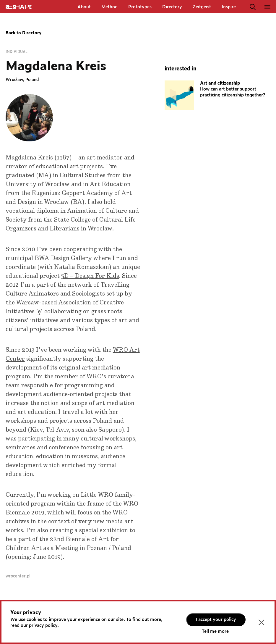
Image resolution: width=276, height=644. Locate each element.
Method (109, 7)
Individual (17, 52)
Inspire (229, 7)
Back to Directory (23, 33)
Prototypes (140, 7)
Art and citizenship (220, 83)
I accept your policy (216, 620)
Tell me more (215, 631)
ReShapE (19, 7)
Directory (172, 7)
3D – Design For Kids (90, 276)
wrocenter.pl (18, 576)
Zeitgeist (202, 7)
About (84, 7)
